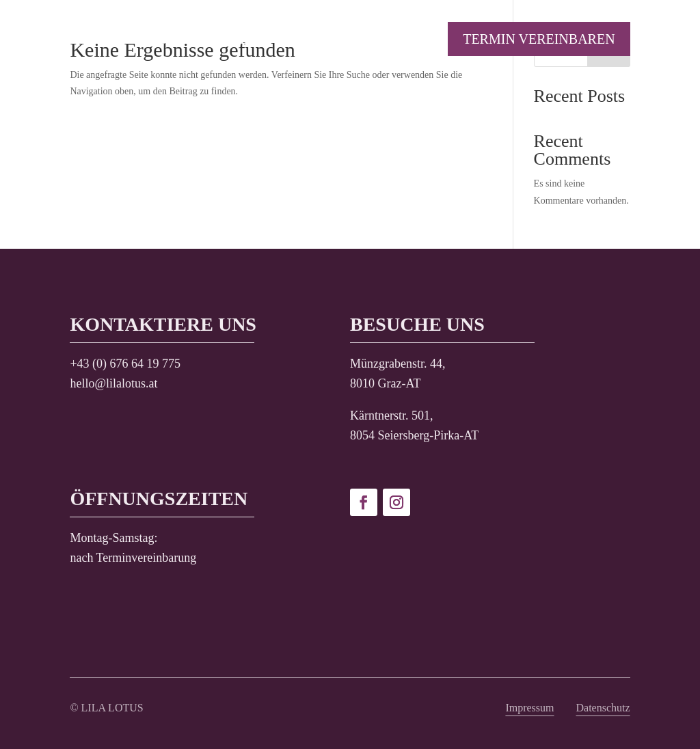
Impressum (529, 708)
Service (221, 40)
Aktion (151, 40)
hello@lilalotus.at (113, 383)
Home (90, 40)
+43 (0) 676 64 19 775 (125, 364)
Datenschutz (603, 708)
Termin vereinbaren (539, 39)
